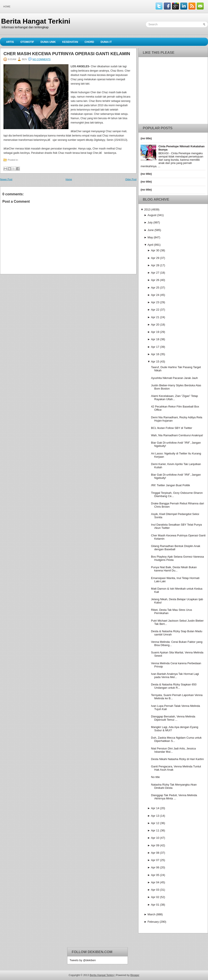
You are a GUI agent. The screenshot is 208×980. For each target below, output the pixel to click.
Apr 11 (155, 830)
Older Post (131, 179)
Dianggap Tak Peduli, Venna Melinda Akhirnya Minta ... (174, 797)
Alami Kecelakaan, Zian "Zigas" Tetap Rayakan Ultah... (174, 398)
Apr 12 (155, 823)
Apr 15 (155, 362)
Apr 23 (155, 302)
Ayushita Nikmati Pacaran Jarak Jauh (174, 378)
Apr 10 (155, 838)
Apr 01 (155, 905)
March (151, 914)
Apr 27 (155, 273)
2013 (147, 209)
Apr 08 (155, 853)
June (151, 230)
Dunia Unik (48, 42)
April (150, 245)
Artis (10, 42)
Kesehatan (70, 42)
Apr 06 (155, 867)
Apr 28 (155, 265)
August (152, 215)
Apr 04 (155, 882)
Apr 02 (155, 897)
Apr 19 (155, 332)
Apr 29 (155, 258)
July (150, 222)
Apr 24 (155, 295)
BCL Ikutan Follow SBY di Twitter (172, 428)
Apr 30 (155, 250)
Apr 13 (155, 816)
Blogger (135, 975)
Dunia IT (106, 42)
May (150, 237)
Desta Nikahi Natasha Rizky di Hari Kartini (177, 759)
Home (7, 6)
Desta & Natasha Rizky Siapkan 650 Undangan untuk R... (174, 686)
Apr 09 (155, 845)
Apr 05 (155, 875)
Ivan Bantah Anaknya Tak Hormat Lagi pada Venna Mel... (175, 675)
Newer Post (6, 179)
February (153, 922)
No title (155, 777)
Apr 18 (155, 339)
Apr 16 (155, 354)
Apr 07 (155, 860)
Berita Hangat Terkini (36, 21)
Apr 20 (155, 325)
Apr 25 (155, 288)
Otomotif (27, 42)
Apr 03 (155, 890)
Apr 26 (155, 280)
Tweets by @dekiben (83, 960)
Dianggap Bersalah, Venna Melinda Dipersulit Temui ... (173, 718)
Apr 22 (155, 310)
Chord (89, 42)
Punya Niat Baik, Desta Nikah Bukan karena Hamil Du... (174, 569)
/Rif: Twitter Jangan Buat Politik (171, 485)
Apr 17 (155, 347)
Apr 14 (155, 808)
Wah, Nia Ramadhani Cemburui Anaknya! (177, 435)
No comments (42, 59)
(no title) (146, 138)
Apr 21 (155, 317)
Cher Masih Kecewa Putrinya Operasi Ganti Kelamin (67, 54)
